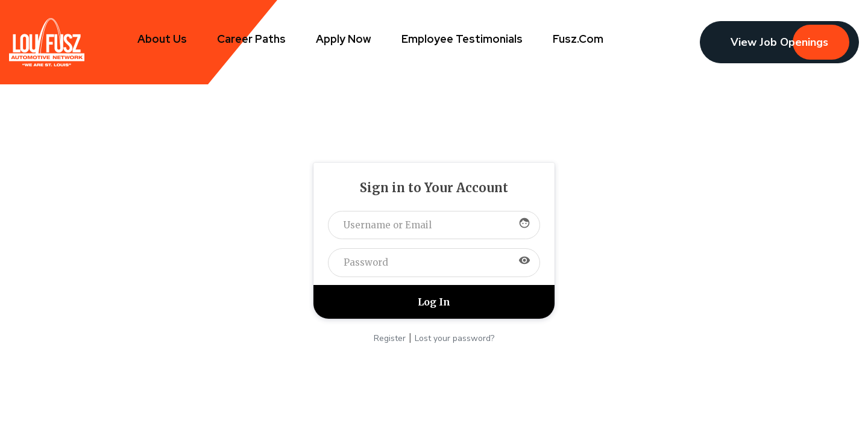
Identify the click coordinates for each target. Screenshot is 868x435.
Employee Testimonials (462, 39)
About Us (162, 39)
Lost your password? (454, 338)
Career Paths (251, 39)
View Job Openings (779, 42)
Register (390, 338)
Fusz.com (578, 39)
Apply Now (344, 39)
